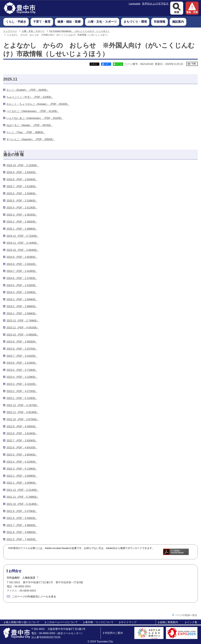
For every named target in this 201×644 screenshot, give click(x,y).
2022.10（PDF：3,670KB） (23, 419)
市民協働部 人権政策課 (21, 578)
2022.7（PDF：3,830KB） (22, 441)
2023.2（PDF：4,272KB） (22, 391)
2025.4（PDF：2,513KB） (22, 208)
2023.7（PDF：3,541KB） (22, 356)
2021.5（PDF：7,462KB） (22, 539)
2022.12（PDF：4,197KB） (23, 405)
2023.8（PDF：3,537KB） (22, 349)
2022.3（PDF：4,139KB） (22, 469)
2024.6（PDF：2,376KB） (22, 278)
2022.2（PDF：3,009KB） (22, 476)
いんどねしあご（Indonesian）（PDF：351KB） (35, 118)
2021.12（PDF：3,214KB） (23, 490)
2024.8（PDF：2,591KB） (22, 264)
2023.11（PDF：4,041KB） (23, 328)
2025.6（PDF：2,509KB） (22, 194)
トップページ (10, 31)
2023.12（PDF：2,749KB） (23, 321)
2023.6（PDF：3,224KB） (22, 363)
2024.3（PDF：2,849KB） (22, 299)
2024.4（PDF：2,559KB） (22, 292)
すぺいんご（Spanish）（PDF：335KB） (31, 139)
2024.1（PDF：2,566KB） (22, 314)
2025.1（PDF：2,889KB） (22, 229)
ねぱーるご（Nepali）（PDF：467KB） (30, 125)
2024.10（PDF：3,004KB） (23, 250)
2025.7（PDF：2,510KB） (22, 186)
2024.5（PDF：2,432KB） (22, 285)
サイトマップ (129, 622)
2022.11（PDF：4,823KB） (23, 412)
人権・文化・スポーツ (33, 31)
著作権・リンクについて (99, 622)
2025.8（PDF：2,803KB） (22, 179)
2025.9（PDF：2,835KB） (22, 172)
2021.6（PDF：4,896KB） (22, 532)
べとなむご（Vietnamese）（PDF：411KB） (33, 111)
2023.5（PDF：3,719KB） (22, 370)
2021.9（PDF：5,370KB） (22, 511)
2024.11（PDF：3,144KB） (23, 243)
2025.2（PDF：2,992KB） (22, 222)
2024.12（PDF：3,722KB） (23, 236)
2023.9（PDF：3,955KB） (22, 342)
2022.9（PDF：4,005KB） (22, 427)
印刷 (194, 64)
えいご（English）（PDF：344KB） (28, 90)
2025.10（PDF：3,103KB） (23, 165)
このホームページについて (62, 622)
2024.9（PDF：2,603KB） (22, 257)
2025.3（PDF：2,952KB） (22, 215)
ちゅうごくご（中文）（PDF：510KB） (30, 97)
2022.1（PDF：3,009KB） (22, 483)
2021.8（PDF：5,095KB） (22, 518)
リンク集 (192, 622)
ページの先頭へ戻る (186, 615)
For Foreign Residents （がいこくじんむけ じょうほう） (80, 31)
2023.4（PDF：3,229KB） (22, 377)
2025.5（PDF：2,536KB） (22, 201)
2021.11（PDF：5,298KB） (23, 497)
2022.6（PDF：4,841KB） (22, 448)
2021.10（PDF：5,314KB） (23, 504)
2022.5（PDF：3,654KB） (22, 455)
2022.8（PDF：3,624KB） (22, 433)
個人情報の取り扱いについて (23, 622)
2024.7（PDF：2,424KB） (22, 271)
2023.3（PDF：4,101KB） (22, 384)
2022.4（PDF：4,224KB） (22, 462)
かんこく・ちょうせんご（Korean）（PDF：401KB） (38, 104)
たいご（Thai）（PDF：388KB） (26, 132)
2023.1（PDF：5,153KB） (22, 398)
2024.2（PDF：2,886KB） (22, 306)
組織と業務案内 (169, 622)
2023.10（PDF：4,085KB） (23, 335)
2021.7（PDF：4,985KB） (22, 525)
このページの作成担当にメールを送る (34, 596)
